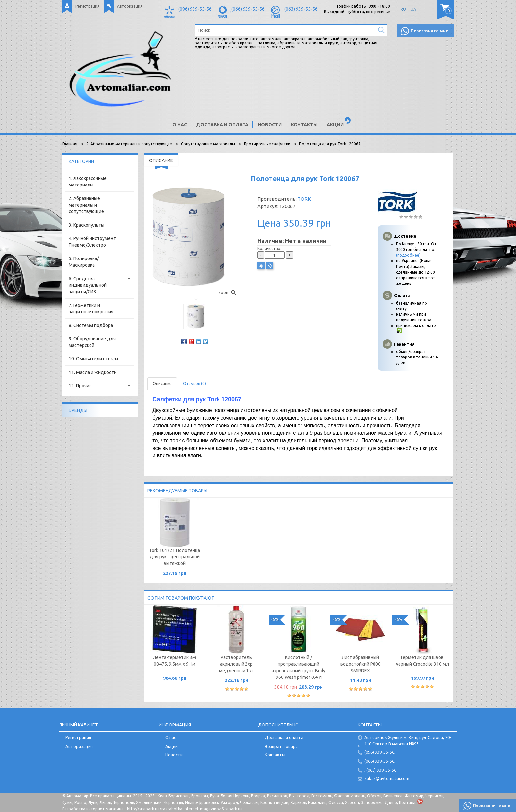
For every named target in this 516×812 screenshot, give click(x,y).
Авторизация (130, 6)
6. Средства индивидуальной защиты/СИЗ (88, 285)
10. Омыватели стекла (93, 359)
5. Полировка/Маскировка (84, 262)
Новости (270, 125)
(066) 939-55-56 (248, 9)
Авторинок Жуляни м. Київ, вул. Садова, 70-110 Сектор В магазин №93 (408, 740)
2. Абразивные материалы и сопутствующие (86, 205)
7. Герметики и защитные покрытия (91, 308)
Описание (162, 384)
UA (413, 9)
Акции (335, 125)
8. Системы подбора (91, 325)
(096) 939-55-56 (195, 9)
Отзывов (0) (194, 384)
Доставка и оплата (222, 125)
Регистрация (88, 6)
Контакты (304, 125)
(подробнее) (408, 255)
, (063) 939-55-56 (380, 770)
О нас (180, 125)
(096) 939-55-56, (380, 752)
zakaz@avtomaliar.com (387, 778)
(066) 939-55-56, (380, 761)
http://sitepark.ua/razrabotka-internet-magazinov (174, 809)
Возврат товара (281, 746)
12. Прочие (80, 386)
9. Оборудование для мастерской (92, 342)
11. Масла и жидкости (93, 372)
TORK (304, 199)
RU (403, 9)
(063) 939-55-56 (301, 9)
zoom (227, 293)
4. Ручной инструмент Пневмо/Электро (92, 242)
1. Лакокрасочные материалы (88, 182)
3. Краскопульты (87, 225)
